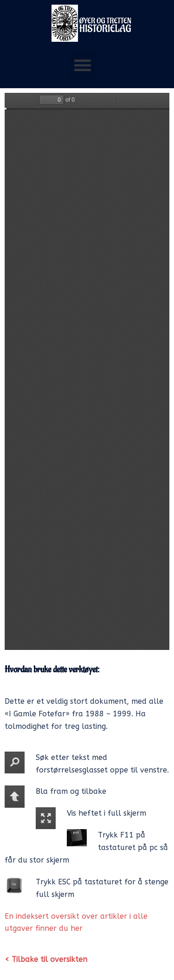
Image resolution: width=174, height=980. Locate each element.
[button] (83, 65)
